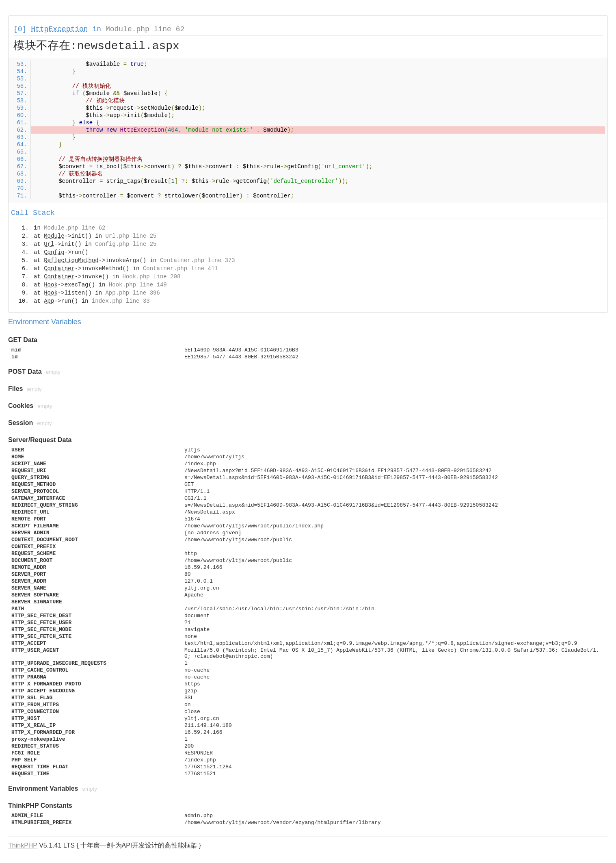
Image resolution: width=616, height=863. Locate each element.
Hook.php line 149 (138, 285)
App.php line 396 (132, 293)
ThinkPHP (23, 845)
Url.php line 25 (131, 236)
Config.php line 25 (126, 244)
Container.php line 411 (180, 269)
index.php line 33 (121, 301)
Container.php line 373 (198, 260)
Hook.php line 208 (151, 277)
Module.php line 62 (145, 29)
